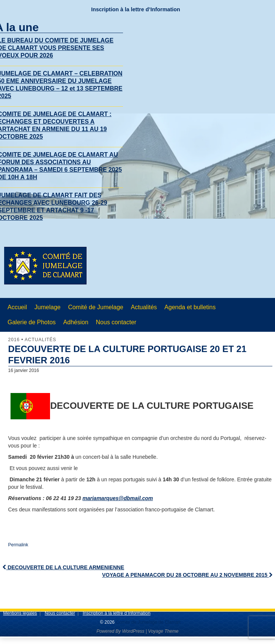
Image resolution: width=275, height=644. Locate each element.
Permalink (18, 545)
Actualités (144, 307)
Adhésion (76, 322)
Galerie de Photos (32, 322)
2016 (14, 340)
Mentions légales (20, 613)
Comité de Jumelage (96, 307)
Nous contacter (116, 322)
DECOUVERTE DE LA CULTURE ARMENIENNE (63, 567)
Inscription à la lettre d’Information (136, 9)
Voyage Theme (163, 631)
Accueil (17, 307)
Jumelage (48, 307)
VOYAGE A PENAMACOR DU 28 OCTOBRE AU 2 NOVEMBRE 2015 (187, 575)
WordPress (133, 631)
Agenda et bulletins (190, 307)
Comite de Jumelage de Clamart (148, 622)
